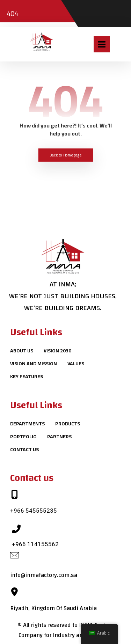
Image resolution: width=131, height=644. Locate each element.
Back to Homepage (66, 155)
